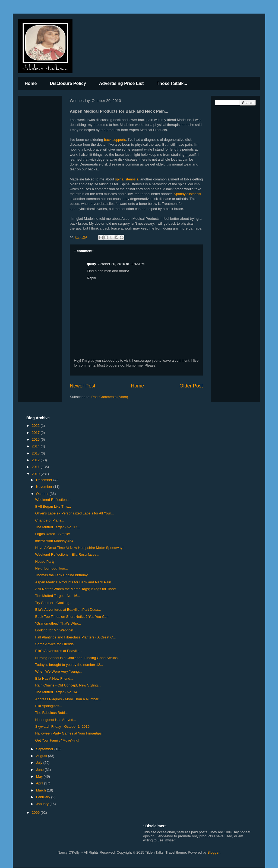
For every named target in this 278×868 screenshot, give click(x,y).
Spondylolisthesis (187, 194)
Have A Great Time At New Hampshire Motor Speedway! (79, 548)
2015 (36, 439)
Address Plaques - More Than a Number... (68, 699)
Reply (91, 278)
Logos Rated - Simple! (53, 534)
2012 (36, 460)
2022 (36, 426)
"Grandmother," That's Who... (58, 623)
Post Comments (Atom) (110, 397)
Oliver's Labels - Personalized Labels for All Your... (74, 513)
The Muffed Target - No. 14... (58, 692)
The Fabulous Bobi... (51, 713)
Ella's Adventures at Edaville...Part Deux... (68, 610)
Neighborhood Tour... (51, 568)
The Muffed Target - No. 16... (58, 596)
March (42, 790)
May (40, 776)
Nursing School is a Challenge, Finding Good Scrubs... (78, 658)
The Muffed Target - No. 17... (58, 527)
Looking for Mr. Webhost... (56, 630)
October (43, 494)
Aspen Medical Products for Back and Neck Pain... (74, 582)
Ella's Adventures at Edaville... (59, 651)
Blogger (213, 852)
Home (31, 83)
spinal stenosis (127, 179)
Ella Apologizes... (48, 706)
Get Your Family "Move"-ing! (57, 740)
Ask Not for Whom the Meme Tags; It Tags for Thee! (75, 589)
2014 (36, 446)
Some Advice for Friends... (56, 644)
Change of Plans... (50, 520)
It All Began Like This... (53, 506)
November (45, 487)
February (44, 797)
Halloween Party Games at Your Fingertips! (69, 733)
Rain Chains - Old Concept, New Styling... (68, 685)
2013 (36, 453)
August (42, 756)
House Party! (45, 562)
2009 (36, 813)
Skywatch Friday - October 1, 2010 (62, 726)
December (45, 480)
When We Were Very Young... (58, 671)
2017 (36, 433)
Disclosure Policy (68, 83)
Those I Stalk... (172, 83)
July (40, 763)
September (45, 749)
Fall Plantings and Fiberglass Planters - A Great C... (75, 637)
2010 (36, 474)
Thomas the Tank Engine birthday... (63, 575)
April (40, 783)
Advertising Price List (121, 83)
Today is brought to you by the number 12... (69, 665)
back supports (115, 140)
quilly (91, 264)
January (43, 804)
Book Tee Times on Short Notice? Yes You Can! (72, 617)
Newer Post (83, 386)
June (40, 770)
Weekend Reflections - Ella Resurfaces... (67, 554)
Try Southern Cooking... (54, 603)
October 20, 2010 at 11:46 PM (121, 264)
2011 (36, 467)
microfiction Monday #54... (56, 541)
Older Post (191, 386)
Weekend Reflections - (53, 500)
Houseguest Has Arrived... (56, 720)
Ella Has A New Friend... (54, 678)
